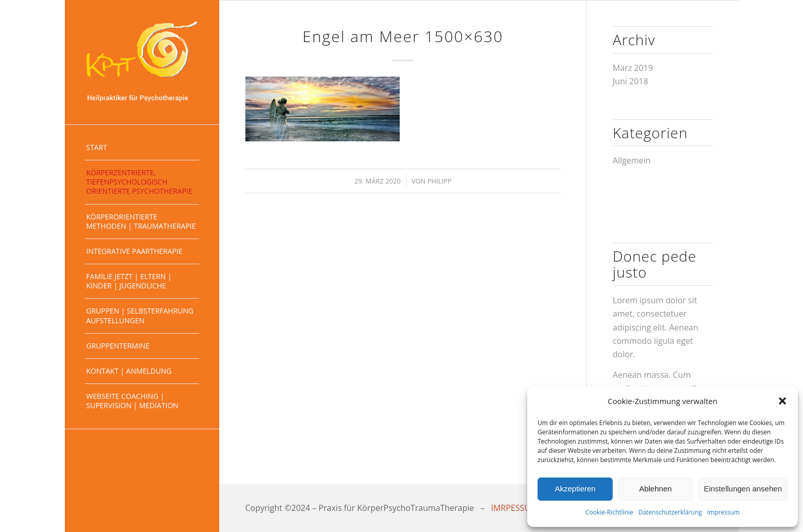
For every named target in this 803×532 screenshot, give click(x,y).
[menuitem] (142, 148)
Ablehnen (655, 489)
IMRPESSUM (515, 508)
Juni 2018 (630, 81)
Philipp (440, 181)
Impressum (724, 512)
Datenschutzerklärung (670, 512)
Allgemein (632, 160)
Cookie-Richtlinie (609, 512)
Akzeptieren (575, 489)
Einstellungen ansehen (743, 489)
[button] (782, 401)
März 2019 (633, 68)
